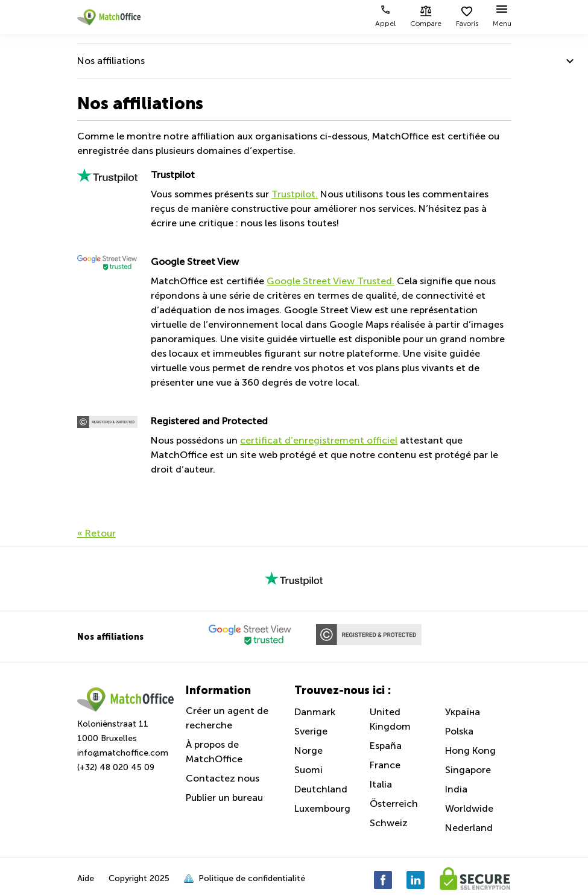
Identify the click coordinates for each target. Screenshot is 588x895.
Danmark (315, 712)
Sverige (311, 731)
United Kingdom (390, 719)
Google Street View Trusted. (330, 281)
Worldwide (469, 808)
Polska (459, 731)
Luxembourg (322, 808)
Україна (463, 712)
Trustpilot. (295, 194)
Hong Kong (470, 750)
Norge (308, 750)
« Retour (96, 533)
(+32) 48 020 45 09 (116, 767)
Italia (381, 784)
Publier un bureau (224, 798)
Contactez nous (223, 778)
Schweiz (389, 823)
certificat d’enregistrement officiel (319, 440)
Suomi (308, 770)
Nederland (469, 828)
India (456, 789)
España (386, 746)
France (385, 765)
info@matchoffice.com (123, 753)
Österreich (394, 804)
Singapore (468, 770)
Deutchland (321, 789)
